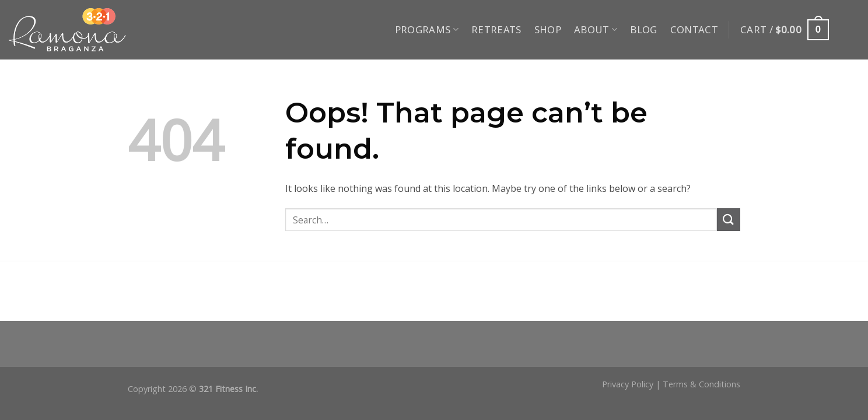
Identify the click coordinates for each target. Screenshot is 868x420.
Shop (548, 29)
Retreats (496, 29)
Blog (643, 29)
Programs (427, 29)
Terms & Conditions (701, 384)
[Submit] (729, 220)
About (596, 29)
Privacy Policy (628, 384)
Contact (694, 29)
